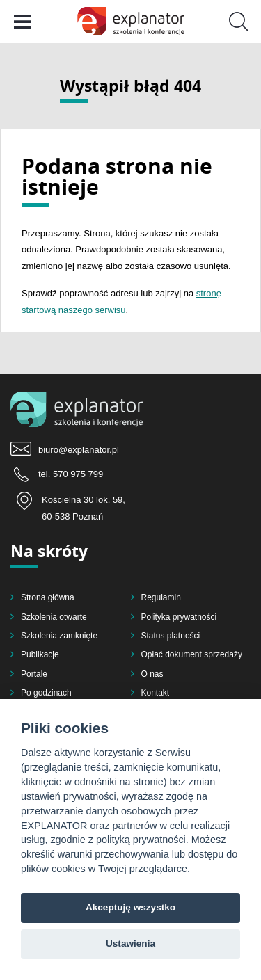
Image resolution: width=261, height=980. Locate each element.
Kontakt (156, 693)
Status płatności (171, 636)
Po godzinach (46, 693)
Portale (34, 674)
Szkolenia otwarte (54, 617)
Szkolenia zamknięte (59, 636)
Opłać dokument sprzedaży (192, 654)
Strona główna (48, 597)
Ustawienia (130, 943)
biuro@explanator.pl (79, 450)
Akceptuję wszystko (130, 907)
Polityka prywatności (179, 617)
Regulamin (161, 597)
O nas (152, 674)
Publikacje (40, 654)
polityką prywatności (141, 840)
